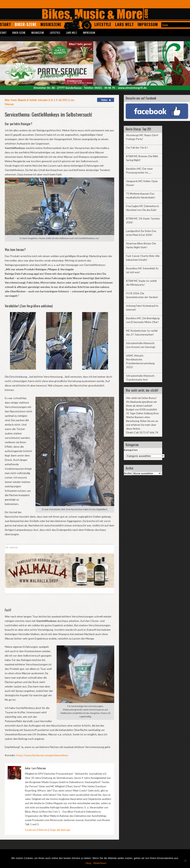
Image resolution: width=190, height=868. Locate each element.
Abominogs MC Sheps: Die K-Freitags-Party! (142, 137)
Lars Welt (124, 24)
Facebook (31, 830)
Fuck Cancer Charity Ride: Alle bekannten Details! (143, 258)
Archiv (128, 473)
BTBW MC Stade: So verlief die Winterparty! (141, 283)
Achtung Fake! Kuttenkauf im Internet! (142, 308)
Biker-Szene (26, 24)
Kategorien (131, 450)
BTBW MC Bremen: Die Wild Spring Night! (142, 158)
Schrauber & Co (45, 100)
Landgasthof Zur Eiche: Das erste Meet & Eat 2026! (141, 233)
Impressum (148, 24)
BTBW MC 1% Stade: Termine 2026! (143, 220)
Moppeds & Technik (27, 100)
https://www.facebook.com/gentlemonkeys (42, 755)
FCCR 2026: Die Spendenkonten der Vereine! (142, 295)
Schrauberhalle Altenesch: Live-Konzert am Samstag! (141, 345)
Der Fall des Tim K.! (137, 148)
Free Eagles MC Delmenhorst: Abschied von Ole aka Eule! (143, 208)
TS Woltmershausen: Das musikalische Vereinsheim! (141, 196)
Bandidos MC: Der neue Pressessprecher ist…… (139, 171)
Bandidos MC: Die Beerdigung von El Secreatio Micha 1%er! (143, 320)
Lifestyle (103, 24)
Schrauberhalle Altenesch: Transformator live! (140, 378)
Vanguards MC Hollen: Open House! (142, 183)
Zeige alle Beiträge (60, 830)
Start (5, 24)
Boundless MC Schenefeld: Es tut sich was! (142, 270)
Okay (88, 863)
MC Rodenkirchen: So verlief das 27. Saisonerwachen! (142, 333)
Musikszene (51, 24)
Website (43, 830)
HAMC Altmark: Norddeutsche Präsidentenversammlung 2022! (140, 361)
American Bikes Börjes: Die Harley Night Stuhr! (141, 245)
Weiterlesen (100, 863)
